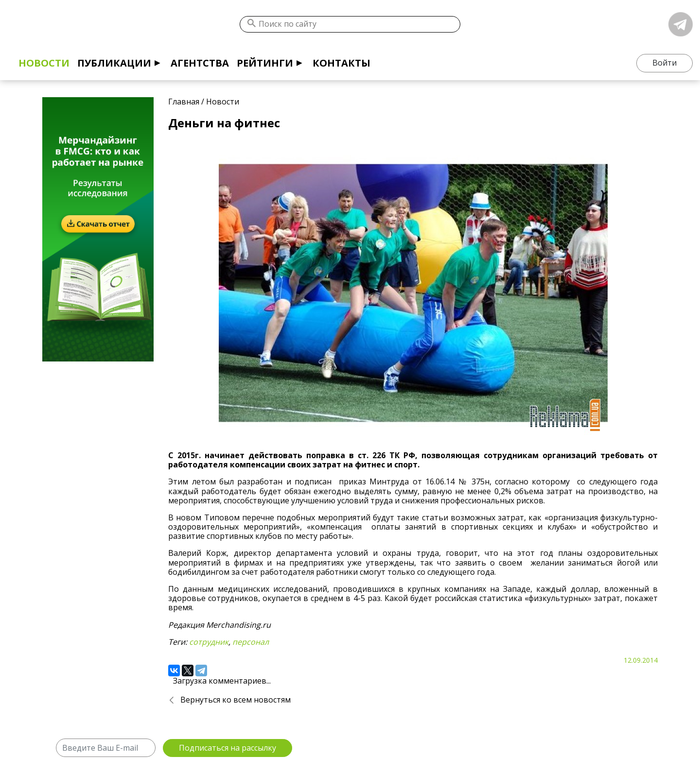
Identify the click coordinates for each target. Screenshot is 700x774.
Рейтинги (265, 63)
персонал (251, 642)
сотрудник (209, 642)
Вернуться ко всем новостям (236, 700)
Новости (44, 63)
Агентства (200, 63)
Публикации (114, 63)
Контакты (341, 63)
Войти (665, 63)
